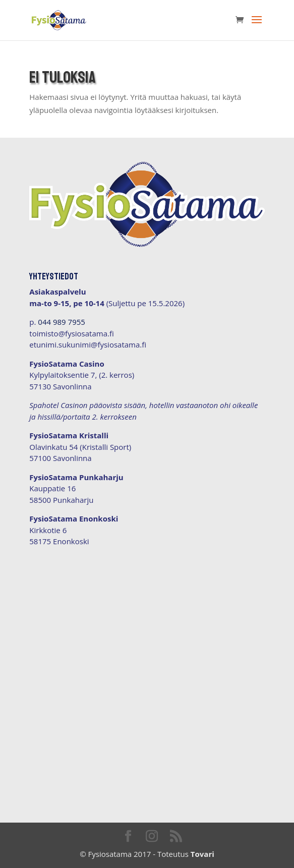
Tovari (202, 854)
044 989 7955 (62, 322)
